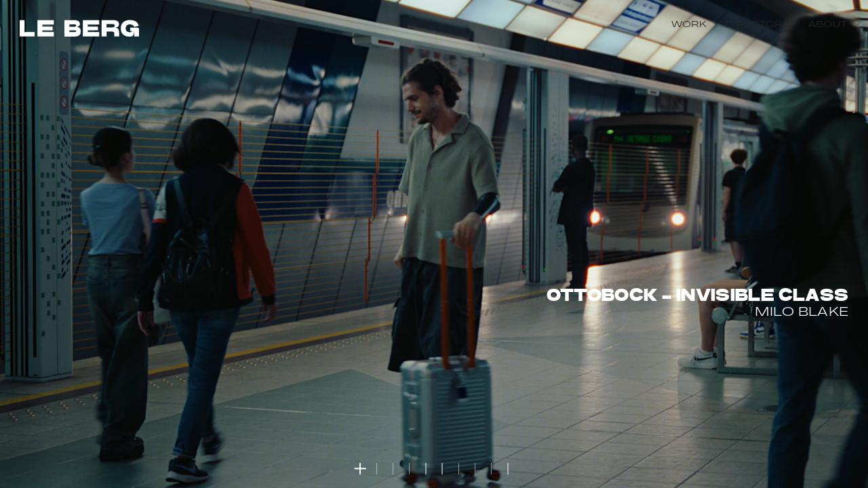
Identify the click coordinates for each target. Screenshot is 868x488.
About (828, 25)
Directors (757, 25)
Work (689, 25)
